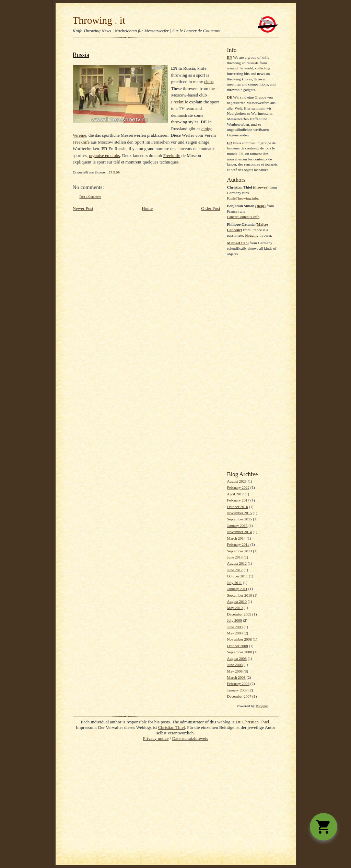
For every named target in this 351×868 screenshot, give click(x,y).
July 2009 (235, 620)
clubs (209, 82)
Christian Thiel (172, 727)
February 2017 (238, 500)
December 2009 (239, 614)
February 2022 (238, 487)
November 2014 (239, 532)
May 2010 (235, 608)
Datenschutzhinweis (190, 738)
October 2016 (238, 507)
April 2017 (236, 494)
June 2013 (235, 557)
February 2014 (238, 544)
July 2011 (235, 583)
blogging (252, 235)
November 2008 (239, 639)
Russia (81, 55)
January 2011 (237, 589)
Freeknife (180, 102)
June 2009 (235, 627)
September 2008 (240, 652)
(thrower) (261, 187)
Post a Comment (91, 197)
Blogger (262, 706)
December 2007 (239, 696)
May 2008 (235, 671)
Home (147, 208)
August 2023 (237, 481)
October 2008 (238, 646)
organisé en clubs (104, 155)
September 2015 (240, 519)
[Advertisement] (253, 364)
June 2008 (235, 665)
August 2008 (237, 658)
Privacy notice (156, 738)
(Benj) (260, 206)
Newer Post (83, 208)
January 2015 (237, 526)
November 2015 (239, 513)
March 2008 (236, 677)
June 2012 (235, 570)
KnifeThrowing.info (243, 198)
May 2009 (235, 633)
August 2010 (237, 601)
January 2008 (237, 690)
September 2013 (240, 551)
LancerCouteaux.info (243, 217)
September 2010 (240, 595)
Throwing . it (99, 20)
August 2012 (237, 563)
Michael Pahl (238, 243)
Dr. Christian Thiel (253, 722)
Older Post (210, 208)
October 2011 (238, 576)
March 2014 (236, 538)
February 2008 (238, 684)
